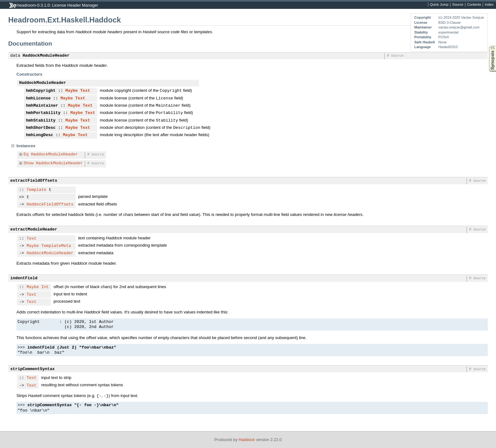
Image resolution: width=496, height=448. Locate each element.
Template (36, 190)
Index (489, 5)
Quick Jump (439, 5)
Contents (474, 5)
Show (29, 163)
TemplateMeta (56, 246)
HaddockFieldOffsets (50, 205)
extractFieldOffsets (34, 181)
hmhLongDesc (40, 135)
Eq (26, 155)
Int (45, 287)
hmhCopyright (41, 91)
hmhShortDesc (41, 128)
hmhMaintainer (42, 106)
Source (458, 5)
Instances (26, 146)
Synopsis (487, 45)
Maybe (72, 91)
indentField (24, 278)
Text (85, 91)
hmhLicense (38, 98)
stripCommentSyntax (33, 369)
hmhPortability (43, 113)
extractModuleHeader (34, 230)
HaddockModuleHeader (46, 56)
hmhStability (41, 121)
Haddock (247, 440)
